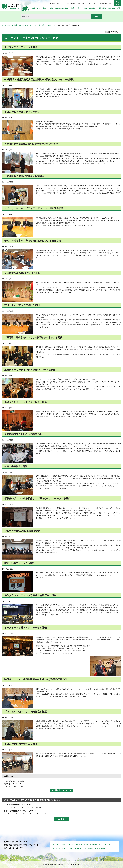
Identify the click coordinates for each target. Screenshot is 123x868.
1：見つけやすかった (13, 814)
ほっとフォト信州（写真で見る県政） (41, 25)
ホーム (4, 25)
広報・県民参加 (23, 25)
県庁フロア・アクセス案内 (85, 848)
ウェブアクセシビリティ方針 (79, 844)
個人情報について (97, 844)
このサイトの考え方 (60, 844)
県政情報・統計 (12, 25)
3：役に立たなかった (37, 807)
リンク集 (57, 848)
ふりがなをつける (70, 4)
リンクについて (68, 848)
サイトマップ (110, 844)
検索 (118, 4)
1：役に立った (11, 807)
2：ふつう (23, 807)
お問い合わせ (101, 848)
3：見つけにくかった (42, 814)
